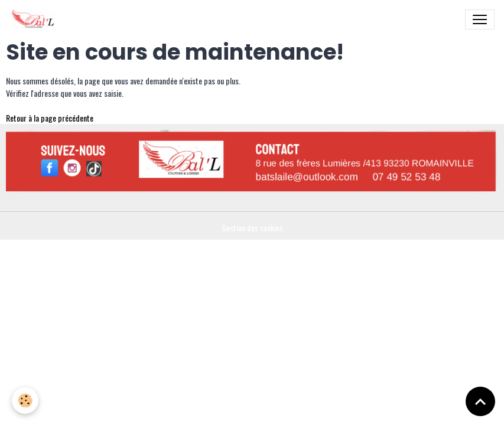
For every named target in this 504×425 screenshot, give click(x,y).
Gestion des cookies (252, 228)
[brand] (35, 19)
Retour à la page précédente (50, 118)
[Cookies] (25, 401)
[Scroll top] (480, 401)
